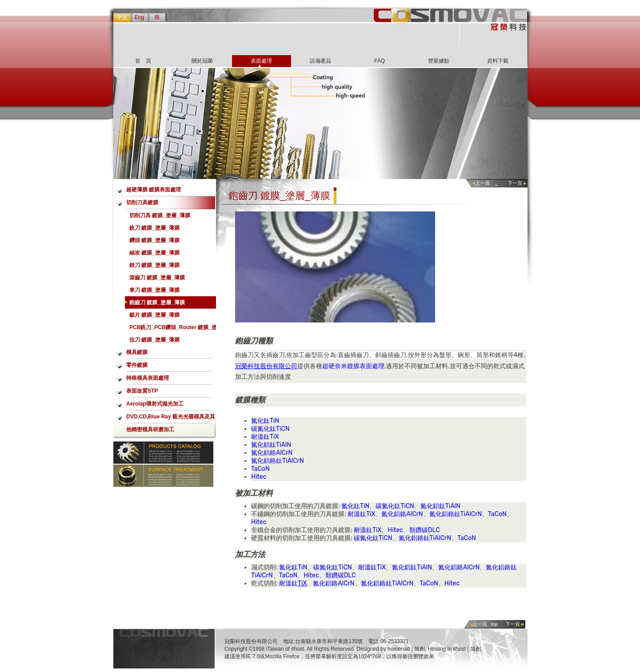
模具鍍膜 (137, 352)
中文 (122, 17)
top (494, 624)
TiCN (283, 429)
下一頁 (515, 183)
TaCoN (260, 469)
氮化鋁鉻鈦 (267, 461)
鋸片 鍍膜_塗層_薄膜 (154, 315)
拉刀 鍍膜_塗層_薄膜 (154, 340)
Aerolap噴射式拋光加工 (155, 404)
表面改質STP (142, 391)
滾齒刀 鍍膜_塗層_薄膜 (157, 278)
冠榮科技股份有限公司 (266, 366)
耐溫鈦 (260, 437)
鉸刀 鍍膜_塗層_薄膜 (154, 265)
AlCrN (284, 453)
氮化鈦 (260, 421)
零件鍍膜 (137, 365)
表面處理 (261, 61)
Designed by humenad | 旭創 (391, 649)
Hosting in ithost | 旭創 (454, 649)
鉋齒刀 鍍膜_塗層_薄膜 (157, 302)
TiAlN (284, 445)
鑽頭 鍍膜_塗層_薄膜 (154, 240)
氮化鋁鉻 (264, 453)
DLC (434, 530)
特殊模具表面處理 (148, 378)
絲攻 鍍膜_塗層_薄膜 (154, 253)
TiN (274, 421)
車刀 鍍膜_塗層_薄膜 (154, 290)
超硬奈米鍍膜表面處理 (353, 366)
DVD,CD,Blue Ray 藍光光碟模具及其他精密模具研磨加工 (171, 418)
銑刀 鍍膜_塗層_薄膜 (154, 228)
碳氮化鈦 (264, 429)
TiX (274, 437)
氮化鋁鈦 (264, 445)
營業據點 (439, 61)
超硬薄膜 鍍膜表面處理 (154, 190)
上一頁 (482, 183)
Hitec (259, 477)
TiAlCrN (293, 461)
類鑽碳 (419, 530)
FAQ (380, 61)
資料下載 (498, 61)
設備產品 (320, 61)
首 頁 (143, 61)
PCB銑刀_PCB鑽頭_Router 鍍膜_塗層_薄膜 (173, 329)
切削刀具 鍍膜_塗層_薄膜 (160, 215)
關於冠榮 (202, 61)
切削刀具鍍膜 (142, 203)
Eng (139, 17)
